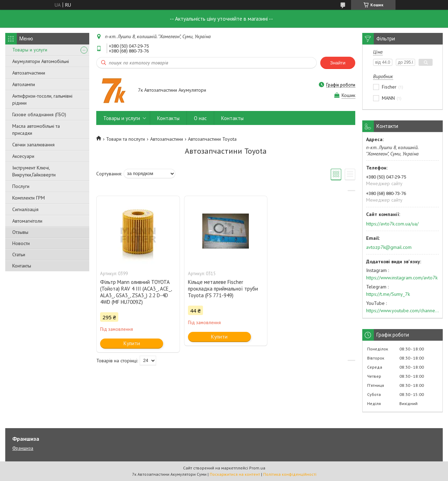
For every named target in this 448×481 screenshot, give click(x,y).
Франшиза (23, 448)
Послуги (21, 186)
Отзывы (20, 232)
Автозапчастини (29, 73)
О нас (200, 118)
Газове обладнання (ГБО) (39, 114)
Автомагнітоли (27, 221)
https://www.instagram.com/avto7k (402, 278)
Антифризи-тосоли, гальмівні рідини (42, 99)
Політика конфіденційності (290, 474)
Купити (132, 343)
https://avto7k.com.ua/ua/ (392, 224)
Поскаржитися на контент (235, 474)
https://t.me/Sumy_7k (388, 294)
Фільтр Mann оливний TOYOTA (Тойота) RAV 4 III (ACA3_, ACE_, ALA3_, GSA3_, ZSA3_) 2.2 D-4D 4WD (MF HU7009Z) (136, 292)
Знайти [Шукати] (338, 63)
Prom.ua (257, 468)
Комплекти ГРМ (29, 198)
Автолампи (24, 84)
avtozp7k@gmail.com (389, 247)
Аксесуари (23, 156)
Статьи (19, 255)
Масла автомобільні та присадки (36, 130)
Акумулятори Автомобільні (41, 61)
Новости (21, 243)
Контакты (22, 266)
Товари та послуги (125, 139)
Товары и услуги (30, 50)
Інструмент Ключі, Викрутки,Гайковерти (34, 171)
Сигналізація (25, 209)
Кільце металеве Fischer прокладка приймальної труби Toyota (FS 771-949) (223, 289)
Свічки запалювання (33, 145)
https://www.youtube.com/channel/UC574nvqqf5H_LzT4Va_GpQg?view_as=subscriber (402, 311)
